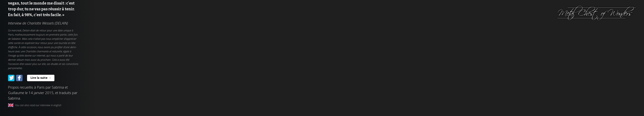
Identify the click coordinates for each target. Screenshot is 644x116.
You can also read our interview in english (35, 105)
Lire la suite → (41, 78)
